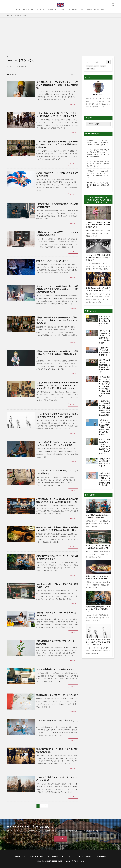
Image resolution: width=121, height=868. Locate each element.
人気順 (14, 74)
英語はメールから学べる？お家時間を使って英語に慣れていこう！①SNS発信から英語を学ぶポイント (57, 354)
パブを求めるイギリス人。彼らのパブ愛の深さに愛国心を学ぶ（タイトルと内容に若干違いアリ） (57, 500)
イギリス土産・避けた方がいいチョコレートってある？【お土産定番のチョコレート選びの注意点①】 (57, 85)
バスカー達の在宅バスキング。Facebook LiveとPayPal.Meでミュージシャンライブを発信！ (57, 444)
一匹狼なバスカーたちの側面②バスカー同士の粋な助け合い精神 (57, 205)
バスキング (89, 66)
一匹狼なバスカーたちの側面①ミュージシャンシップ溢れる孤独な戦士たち (57, 234)
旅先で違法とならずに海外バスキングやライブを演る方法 (98, 516)
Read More (73, 104)
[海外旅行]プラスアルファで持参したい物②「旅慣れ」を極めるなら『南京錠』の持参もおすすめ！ (98, 142)
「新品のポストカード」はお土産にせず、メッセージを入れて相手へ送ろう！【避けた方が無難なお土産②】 (98, 174)
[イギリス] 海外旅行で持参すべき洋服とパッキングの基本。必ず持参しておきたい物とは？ (98, 164)
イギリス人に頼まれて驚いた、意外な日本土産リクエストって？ (57, 586)
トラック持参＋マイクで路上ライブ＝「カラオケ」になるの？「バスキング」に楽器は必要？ (56, 115)
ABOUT (25, 10)
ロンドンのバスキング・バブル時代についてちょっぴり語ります (57, 472)
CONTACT (88, 10)
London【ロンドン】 (21, 15)
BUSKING (34, 10)
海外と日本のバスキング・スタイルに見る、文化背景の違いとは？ (57, 750)
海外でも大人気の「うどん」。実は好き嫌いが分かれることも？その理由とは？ (105, 366)
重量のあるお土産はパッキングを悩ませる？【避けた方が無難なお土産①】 (98, 185)
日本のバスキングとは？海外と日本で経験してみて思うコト (105, 351)
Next (45, 806)
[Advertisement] (60, 36)
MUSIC (42, 10)
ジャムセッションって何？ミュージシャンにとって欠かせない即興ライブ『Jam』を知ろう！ (57, 415)
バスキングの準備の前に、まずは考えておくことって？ (57, 722)
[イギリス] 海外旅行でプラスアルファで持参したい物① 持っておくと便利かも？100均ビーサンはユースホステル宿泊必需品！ (98, 153)
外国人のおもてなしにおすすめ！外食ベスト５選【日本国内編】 (98, 577)
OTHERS (63, 10)
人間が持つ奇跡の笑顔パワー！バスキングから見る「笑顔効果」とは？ (57, 557)
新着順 (9, 74)
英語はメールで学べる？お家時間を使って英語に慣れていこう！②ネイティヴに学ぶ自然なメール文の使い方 (57, 320)
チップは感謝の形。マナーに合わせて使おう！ (56, 669)
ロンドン (96, 66)
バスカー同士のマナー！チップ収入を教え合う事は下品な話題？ (57, 174)
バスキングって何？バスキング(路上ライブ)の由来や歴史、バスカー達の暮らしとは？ (98, 225)
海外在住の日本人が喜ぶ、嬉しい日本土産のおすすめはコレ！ (57, 614)
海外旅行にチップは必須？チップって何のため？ (57, 695)
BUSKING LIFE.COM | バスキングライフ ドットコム (67, 861)
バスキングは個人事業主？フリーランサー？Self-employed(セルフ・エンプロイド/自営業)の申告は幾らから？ (57, 144)
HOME (18, 10)
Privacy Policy (99, 10)
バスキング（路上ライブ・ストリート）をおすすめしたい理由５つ (57, 779)
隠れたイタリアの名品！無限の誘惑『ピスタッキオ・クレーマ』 (105, 463)
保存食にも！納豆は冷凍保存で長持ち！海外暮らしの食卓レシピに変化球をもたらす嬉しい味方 (57, 529)
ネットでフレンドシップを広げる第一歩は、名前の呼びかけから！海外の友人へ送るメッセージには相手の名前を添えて (57, 289)
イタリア (103, 66)
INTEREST (73, 10)
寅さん (93, 69)
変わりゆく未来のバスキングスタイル (52, 261)
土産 (88, 69)
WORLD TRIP (52, 10)
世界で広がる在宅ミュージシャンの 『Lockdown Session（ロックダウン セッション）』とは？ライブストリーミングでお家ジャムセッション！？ (57, 385)
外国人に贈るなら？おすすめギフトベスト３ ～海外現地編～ (57, 642)
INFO (81, 10)
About (61, 839)
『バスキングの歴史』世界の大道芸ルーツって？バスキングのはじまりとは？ (98, 258)
